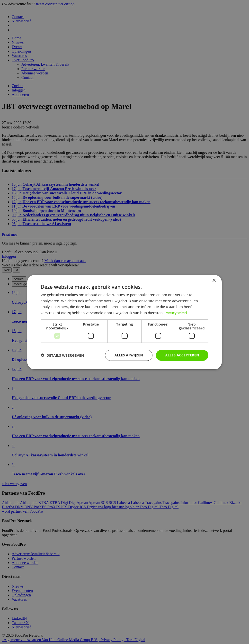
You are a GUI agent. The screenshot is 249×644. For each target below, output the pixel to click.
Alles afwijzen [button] (129, 355)
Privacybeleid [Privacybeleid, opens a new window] (176, 313)
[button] (62, 355)
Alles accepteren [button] (182, 355)
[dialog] (124, 322)
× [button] (214, 280)
